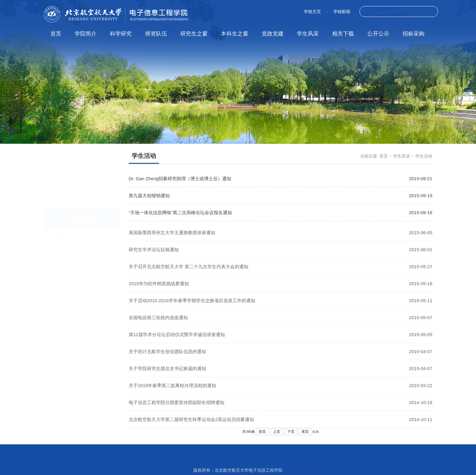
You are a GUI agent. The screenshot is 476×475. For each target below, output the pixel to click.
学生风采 (308, 34)
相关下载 (343, 34)
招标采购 (413, 34)
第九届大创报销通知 (149, 196)
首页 (56, 34)
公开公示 (378, 34)
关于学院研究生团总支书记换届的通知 (167, 375)
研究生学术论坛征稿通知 (154, 256)
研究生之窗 (194, 34)
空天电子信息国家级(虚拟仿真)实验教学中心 (272, 461)
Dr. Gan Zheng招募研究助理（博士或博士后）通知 (180, 179)
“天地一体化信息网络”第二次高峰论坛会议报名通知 (180, 213)
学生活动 (424, 157)
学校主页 (312, 12)
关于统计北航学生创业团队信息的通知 (167, 358)
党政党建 (273, 34)
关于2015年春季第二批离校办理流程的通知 (172, 392)
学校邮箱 (342, 12)
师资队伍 (156, 34)
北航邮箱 (207, 461)
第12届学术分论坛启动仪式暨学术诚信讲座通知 (177, 341)
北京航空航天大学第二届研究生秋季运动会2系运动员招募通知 (191, 426)
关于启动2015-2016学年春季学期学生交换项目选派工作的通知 (192, 307)
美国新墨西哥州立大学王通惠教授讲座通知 (172, 239)
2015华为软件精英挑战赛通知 (159, 290)
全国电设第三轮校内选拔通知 (158, 324)
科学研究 (121, 34)
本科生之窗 (235, 34)
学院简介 (86, 34)
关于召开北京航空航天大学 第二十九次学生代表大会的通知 (189, 273)
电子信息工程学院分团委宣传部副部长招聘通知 (177, 409)
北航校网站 (173, 461)
